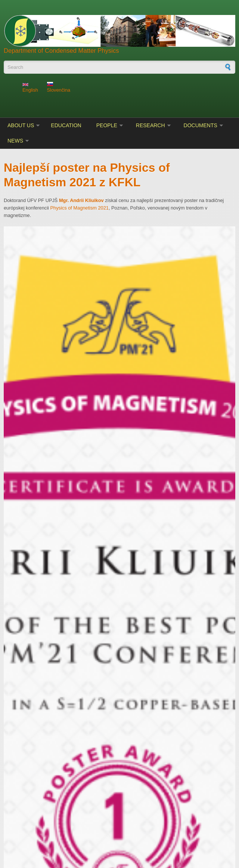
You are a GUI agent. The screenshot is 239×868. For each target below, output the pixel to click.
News (15, 141)
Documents (201, 125)
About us (21, 125)
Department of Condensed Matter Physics (61, 51)
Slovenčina (59, 87)
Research (150, 125)
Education (66, 125)
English (30, 88)
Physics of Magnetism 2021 (79, 208)
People (107, 125)
